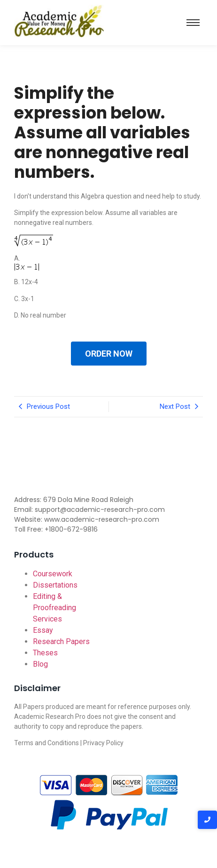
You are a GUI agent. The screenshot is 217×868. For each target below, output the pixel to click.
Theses (45, 653)
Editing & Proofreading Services (54, 608)
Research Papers (61, 641)
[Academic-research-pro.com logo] (59, 21)
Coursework (53, 574)
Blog (40, 664)
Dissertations (55, 585)
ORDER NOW (109, 354)
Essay (43, 630)
